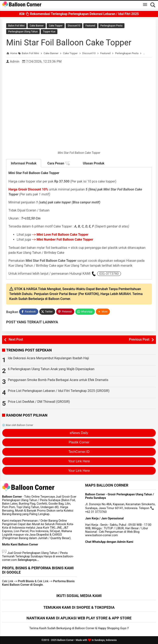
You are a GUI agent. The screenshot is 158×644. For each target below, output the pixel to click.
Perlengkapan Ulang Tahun (23, 32)
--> (60, 235)
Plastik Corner (79, 442)
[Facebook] (29, 312)
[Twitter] (47, 312)
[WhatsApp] (85, 312)
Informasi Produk (24, 163)
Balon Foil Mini (16, 26)
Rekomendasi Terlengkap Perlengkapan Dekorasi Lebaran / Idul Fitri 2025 (79, 14)
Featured (90, 26)
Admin (15, 61)
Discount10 (74, 26)
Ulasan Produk (94, 163)
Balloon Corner (65, 640)
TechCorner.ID (79, 452)
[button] (103, 312)
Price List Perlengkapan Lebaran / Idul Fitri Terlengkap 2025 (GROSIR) (59, 391)
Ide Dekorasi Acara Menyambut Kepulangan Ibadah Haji (48, 358)
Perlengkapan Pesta (111, 26)
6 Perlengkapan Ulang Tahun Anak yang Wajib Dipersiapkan (51, 369)
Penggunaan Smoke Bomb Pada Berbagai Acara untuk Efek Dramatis (58, 380)
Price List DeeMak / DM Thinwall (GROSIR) (39, 402)
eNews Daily (79, 433)
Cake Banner (37, 26)
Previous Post (139, 339)
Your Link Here (79, 461)
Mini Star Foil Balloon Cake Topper (69, 43)
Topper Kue (49, 32)
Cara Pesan (59, 163)
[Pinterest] (65, 312)
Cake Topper (56, 26)
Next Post (16, 339)
